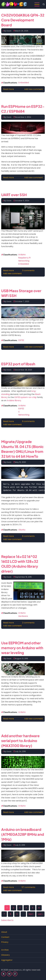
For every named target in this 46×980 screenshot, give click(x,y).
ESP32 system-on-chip (25, 397)
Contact (5, 937)
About (4, 932)
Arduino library (14, 400)
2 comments (28, 623)
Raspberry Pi (24, 258)
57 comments (28, 887)
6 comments (28, 421)
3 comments (28, 270)
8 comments (28, 536)
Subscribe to (7, 920)
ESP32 (21, 340)
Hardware (23, 616)
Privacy (5, 942)
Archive (5, 950)
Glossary (5, 955)
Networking (24, 261)
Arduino (22, 255)
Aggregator (7, 960)
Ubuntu (22, 530)
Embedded (24, 83)
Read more (9, 89)
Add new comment (34, 89)
